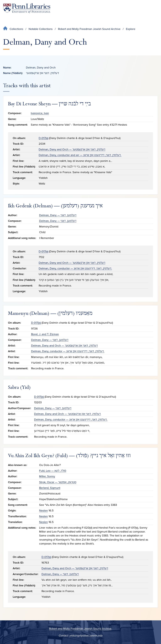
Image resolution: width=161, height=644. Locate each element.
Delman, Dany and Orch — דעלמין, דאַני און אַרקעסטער (72, 149)
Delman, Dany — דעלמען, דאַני (58, 215)
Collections (16, 29)
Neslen (43, 511)
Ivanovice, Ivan (40, 113)
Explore (131, 29)
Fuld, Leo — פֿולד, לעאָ (53, 471)
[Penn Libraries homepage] (27, 8)
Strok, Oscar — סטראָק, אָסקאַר (58, 482)
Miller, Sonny (47, 476)
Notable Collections (41, 29)
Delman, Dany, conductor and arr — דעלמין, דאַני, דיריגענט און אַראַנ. (80, 155)
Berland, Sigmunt (50, 488)
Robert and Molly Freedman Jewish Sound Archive (89, 29)
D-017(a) (43, 138)
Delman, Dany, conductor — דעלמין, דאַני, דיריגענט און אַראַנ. (75, 268)
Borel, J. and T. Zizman (45, 334)
